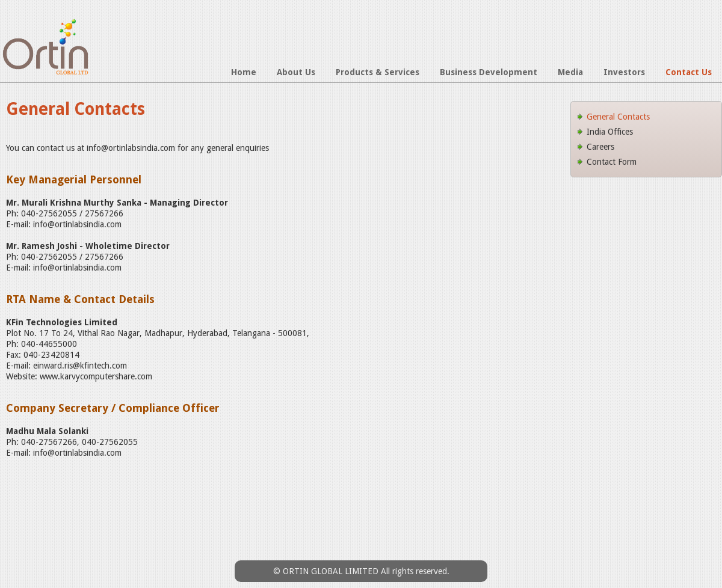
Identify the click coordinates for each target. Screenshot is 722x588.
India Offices (610, 132)
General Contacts (618, 117)
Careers (600, 147)
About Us (296, 72)
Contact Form (612, 162)
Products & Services (378, 72)
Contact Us (689, 72)
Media (570, 72)
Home (244, 72)
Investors (624, 72)
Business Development (489, 72)
